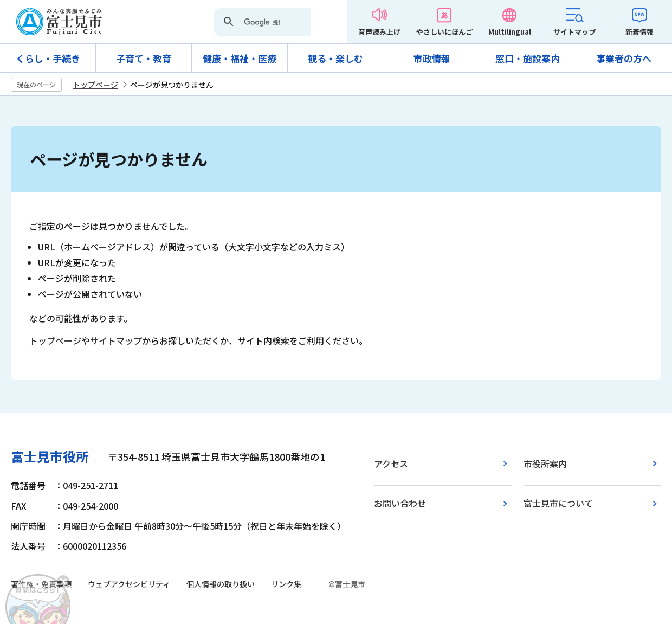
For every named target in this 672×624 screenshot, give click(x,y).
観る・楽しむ (335, 58)
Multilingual (510, 32)
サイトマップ (574, 32)
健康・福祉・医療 (240, 58)
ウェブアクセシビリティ (129, 584)
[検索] (262, 23)
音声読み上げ (379, 32)
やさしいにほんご (444, 32)
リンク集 (286, 584)
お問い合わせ (400, 503)
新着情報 (639, 32)
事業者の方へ (624, 58)
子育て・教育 (144, 58)
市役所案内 (545, 464)
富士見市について (558, 503)
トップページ (95, 85)
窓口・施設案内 (528, 58)
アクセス (391, 464)
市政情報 (432, 58)
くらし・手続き (48, 58)
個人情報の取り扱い (221, 584)
